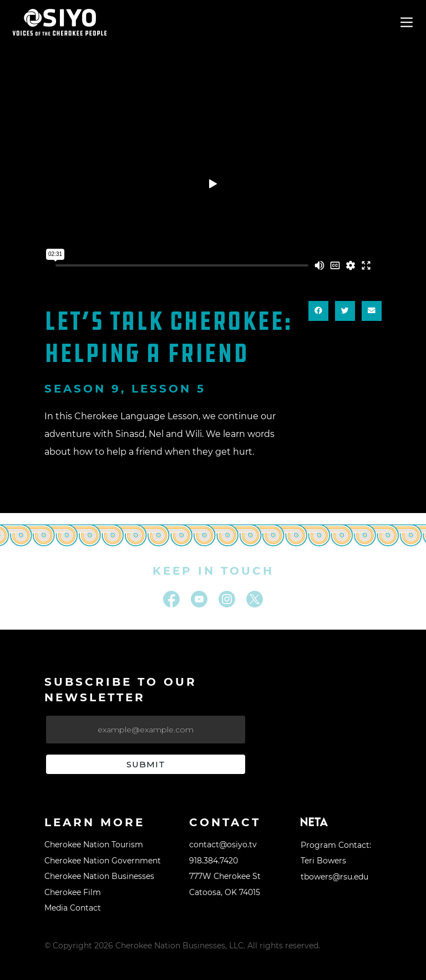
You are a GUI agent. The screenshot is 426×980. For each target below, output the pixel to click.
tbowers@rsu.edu (334, 877)
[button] (318, 311)
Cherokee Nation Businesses (99, 876)
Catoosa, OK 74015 (225, 892)
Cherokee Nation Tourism (94, 845)
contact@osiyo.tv (223, 845)
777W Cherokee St (225, 876)
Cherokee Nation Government (103, 861)
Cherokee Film (73, 892)
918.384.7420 (214, 861)
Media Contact (73, 908)
